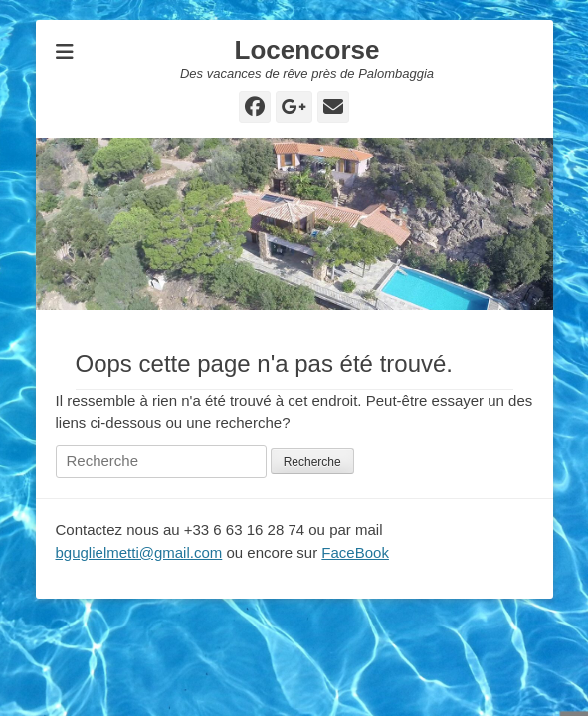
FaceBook (355, 552)
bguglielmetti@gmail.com (139, 552)
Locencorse (307, 50)
